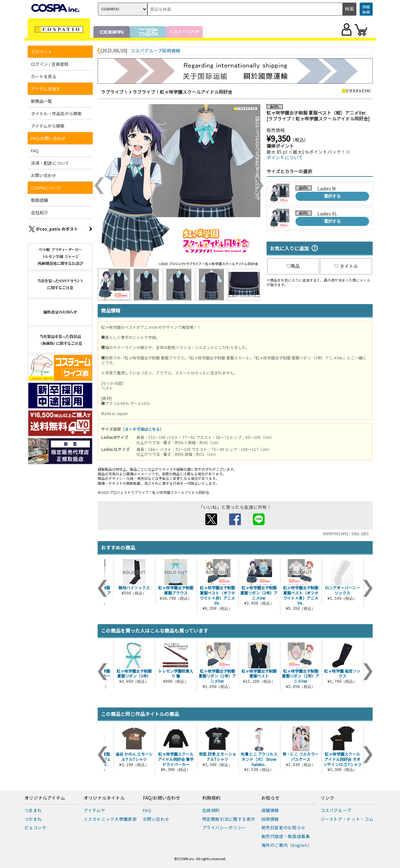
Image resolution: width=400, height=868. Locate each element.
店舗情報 (270, 810)
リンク (327, 798)
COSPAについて (46, 188)
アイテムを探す (46, 89)
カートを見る (44, 76)
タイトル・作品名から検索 (56, 113)
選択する (332, 196)
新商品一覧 (41, 101)
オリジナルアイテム (45, 798)
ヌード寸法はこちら (142, 429)
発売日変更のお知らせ (284, 827)
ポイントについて (285, 157)
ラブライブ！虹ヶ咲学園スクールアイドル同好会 (182, 92)
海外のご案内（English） (287, 845)
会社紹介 (39, 212)
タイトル (346, 266)
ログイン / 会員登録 (50, 64)
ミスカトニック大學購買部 (110, 819)
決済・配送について (50, 163)
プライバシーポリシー (224, 827)
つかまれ (33, 819)
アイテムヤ (95, 810)
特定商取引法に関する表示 (229, 819)
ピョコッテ (35, 827)
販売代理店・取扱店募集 (286, 836)
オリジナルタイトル (104, 798)
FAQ (35, 151)
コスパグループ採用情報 (155, 51)
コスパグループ (336, 810)
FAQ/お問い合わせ (48, 138)
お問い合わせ (44, 175)
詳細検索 (366, 9)
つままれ (33, 810)
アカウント (41, 52)
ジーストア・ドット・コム (347, 819)
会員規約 (211, 810)
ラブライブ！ (115, 92)
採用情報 (270, 819)
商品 (293, 266)
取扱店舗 (39, 200)
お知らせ (270, 798)
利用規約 (211, 798)
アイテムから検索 (48, 126)
